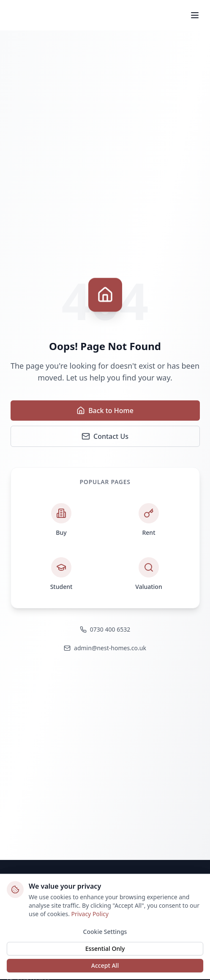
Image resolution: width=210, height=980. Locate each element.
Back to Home (105, 411)
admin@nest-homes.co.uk (105, 648)
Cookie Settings (105, 931)
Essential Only (105, 948)
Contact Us (105, 436)
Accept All (105, 965)
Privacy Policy (90, 913)
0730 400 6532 (105, 629)
